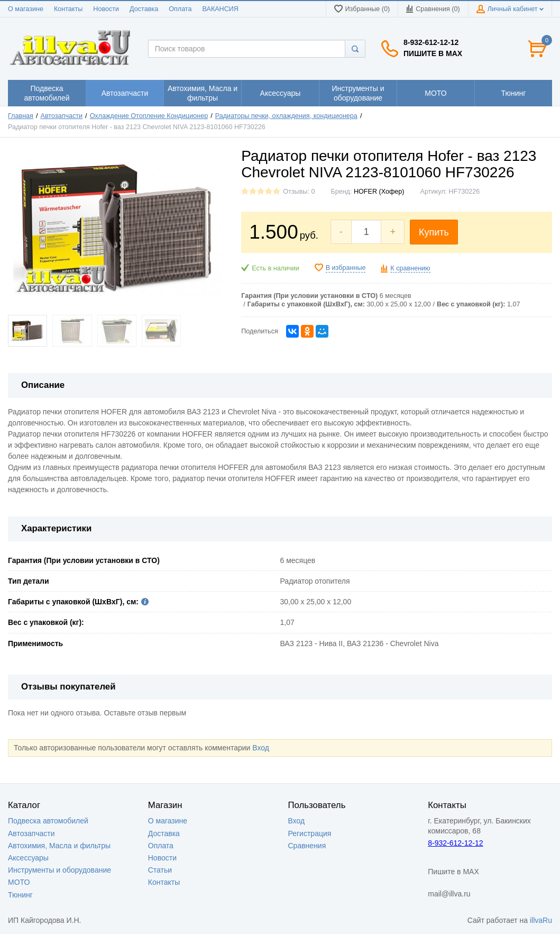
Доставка (144, 9)
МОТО (19, 882)
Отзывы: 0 (299, 192)
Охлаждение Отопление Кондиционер (149, 116)
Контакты (68, 9)
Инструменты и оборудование (59, 870)
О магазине (26, 9)
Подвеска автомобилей (48, 821)
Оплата (180, 9)
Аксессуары (28, 858)
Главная (21, 116)
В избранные (346, 268)
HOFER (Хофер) (379, 192)
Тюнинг (20, 895)
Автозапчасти (62, 116)
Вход (261, 748)
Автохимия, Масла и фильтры (59, 846)
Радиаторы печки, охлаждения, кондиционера (286, 116)
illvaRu (541, 920)
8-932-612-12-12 (431, 42)
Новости (106, 9)
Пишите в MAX (433, 53)
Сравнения (307, 846)
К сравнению (410, 268)
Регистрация (310, 833)
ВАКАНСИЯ (221, 9)
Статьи (160, 870)
